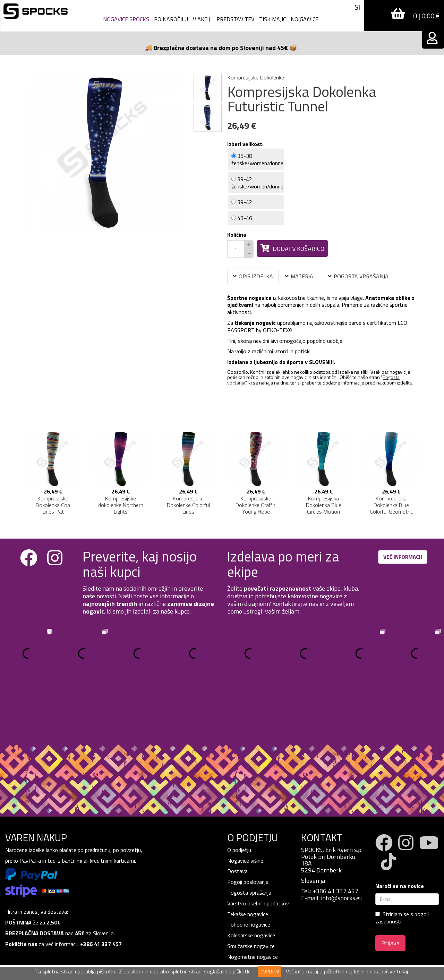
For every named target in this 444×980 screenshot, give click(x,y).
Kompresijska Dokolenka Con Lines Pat (53, 505)
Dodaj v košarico (292, 249)
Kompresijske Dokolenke (256, 77)
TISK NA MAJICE (246, 955)
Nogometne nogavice (253, 901)
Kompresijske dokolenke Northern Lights (121, 505)
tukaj (402, 971)
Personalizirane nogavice (256, 912)
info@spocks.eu (342, 842)
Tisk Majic (272, 19)
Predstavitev (235, 19)
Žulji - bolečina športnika (255, 933)
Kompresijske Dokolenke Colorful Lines (188, 505)
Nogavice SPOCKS (249, 944)
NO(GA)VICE (305, 19)
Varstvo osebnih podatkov (258, 848)
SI (357, 7)
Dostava (237, 816)
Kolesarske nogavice (251, 880)
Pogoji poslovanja (248, 826)
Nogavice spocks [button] (126, 19)
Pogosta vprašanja (249, 837)
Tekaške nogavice (248, 859)
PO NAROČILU (171, 19)
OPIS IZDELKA (253, 276)
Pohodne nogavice (249, 869)
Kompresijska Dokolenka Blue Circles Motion (324, 505)
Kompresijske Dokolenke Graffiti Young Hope (256, 505)
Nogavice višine (245, 805)
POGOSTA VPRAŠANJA (358, 276)
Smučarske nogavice (251, 890)
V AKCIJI (202, 19)
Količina (237, 235)
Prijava (390, 888)
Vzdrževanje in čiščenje (253, 922)
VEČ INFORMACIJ (403, 557)
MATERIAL (300, 276)
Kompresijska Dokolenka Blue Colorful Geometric (391, 505)
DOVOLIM (269, 971)
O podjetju (240, 794)
